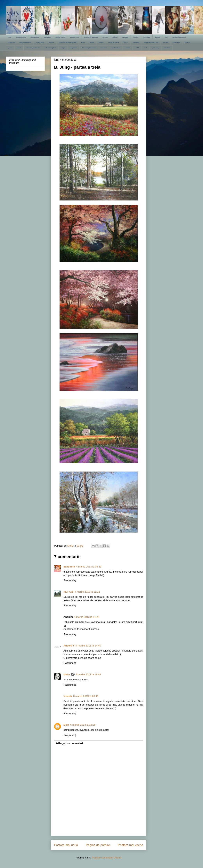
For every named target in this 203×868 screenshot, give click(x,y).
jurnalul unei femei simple (68, 42)
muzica (166, 42)
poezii (19, 48)
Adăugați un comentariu (70, 743)
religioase (73, 48)
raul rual (68, 592)
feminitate (147, 37)
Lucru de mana (114, 42)
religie (63, 48)
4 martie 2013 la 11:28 (87, 617)
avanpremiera (21, 37)
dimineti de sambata (91, 37)
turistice (127, 48)
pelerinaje (176, 42)
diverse (105, 37)
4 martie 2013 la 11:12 (87, 592)
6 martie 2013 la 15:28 (83, 725)
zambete (167, 48)
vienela (68, 696)
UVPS (137, 48)
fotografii (12, 42)
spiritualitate (116, 48)
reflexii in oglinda (50, 48)
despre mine (75, 37)
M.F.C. (126, 42)
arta (10, 37)
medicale (136, 42)
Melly (13, 13)
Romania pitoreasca (89, 48)
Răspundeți (70, 580)
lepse (83, 42)
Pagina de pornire (98, 845)
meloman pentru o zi (151, 42)
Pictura (187, 42)
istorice (51, 42)
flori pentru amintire (179, 37)
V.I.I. (146, 48)
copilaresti (47, 37)
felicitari (136, 37)
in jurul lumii (40, 42)
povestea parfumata (33, 48)
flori (166, 37)
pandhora (69, 567)
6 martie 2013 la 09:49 (86, 696)
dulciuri (115, 37)
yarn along (156, 48)
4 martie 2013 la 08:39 (89, 567)
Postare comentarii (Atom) (107, 858)
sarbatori (104, 48)
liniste (92, 42)
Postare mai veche (130, 845)
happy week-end (25, 42)
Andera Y (69, 646)
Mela (66, 725)
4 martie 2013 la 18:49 (88, 674)
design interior (61, 37)
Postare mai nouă (66, 845)
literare (101, 42)
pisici (10, 48)
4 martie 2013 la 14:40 (88, 646)
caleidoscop (35, 37)
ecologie (125, 37)
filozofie (158, 37)
